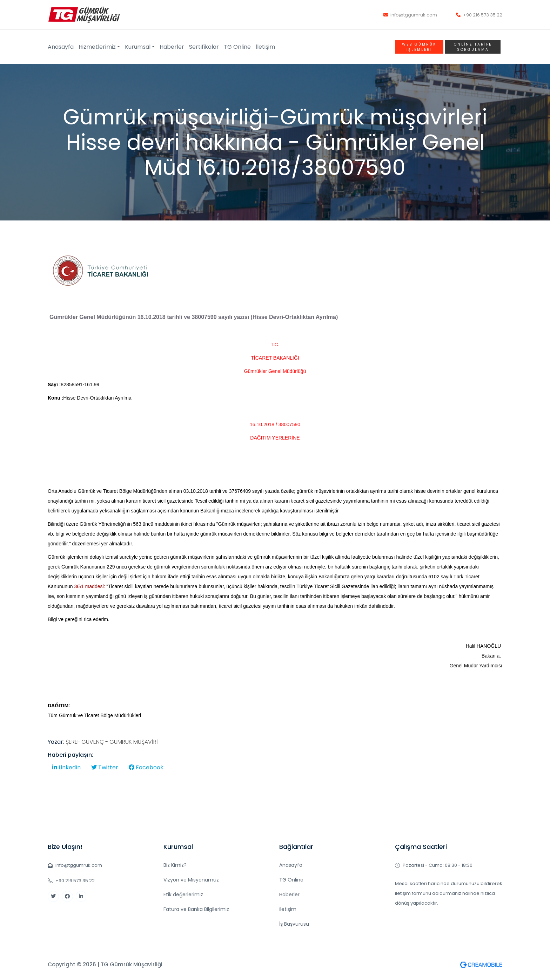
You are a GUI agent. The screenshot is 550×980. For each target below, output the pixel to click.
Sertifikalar (204, 47)
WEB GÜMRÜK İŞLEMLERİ (419, 47)
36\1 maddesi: (90, 586)
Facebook (146, 767)
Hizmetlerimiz (97, 47)
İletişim (265, 47)
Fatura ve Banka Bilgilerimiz (196, 909)
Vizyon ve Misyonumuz (191, 880)
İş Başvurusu (294, 924)
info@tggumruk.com (410, 15)
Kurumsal (138, 47)
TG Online (237, 47)
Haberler (172, 47)
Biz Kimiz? (175, 865)
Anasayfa (61, 47)
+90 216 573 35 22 (479, 15)
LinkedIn (66, 767)
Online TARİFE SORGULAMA (473, 47)
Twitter (105, 767)
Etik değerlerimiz (183, 894)
